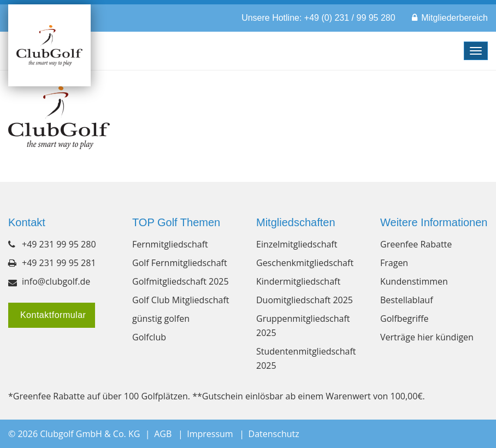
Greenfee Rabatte (416, 244)
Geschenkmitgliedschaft (305, 263)
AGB (163, 434)
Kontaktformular (52, 315)
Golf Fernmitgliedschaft (180, 263)
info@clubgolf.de (56, 281)
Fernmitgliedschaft (170, 244)
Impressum (210, 434)
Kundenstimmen (414, 281)
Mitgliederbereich (454, 18)
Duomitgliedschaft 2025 (305, 300)
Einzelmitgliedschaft (297, 244)
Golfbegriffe (404, 319)
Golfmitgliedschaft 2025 (181, 281)
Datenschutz (274, 434)
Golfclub (149, 337)
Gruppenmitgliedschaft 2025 (303, 326)
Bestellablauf (407, 300)
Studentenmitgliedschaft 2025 (306, 358)
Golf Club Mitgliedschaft (181, 300)
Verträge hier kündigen (427, 337)
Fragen (394, 263)
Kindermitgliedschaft (298, 281)
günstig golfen (161, 319)
